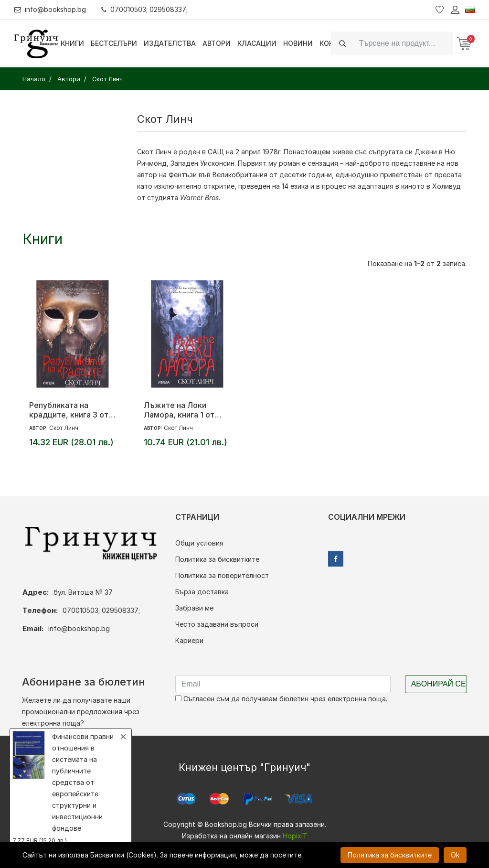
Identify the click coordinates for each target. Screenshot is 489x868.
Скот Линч (154, 152)
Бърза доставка (202, 592)
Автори (217, 43)
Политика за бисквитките (217, 559)
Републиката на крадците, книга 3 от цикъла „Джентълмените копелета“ (69, 410)
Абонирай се (439, 684)
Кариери (189, 640)
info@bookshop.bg (50, 9)
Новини (298, 43)
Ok (455, 855)
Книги (72, 43)
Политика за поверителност (222, 575)
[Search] (403, 43)
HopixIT (295, 836)
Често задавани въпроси (217, 624)
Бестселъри (114, 43)
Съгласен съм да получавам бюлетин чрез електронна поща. (281, 699)
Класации (257, 43)
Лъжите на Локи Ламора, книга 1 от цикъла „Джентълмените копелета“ (179, 410)
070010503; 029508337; (145, 9)
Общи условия (199, 543)
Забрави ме (194, 608)
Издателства (170, 43)
